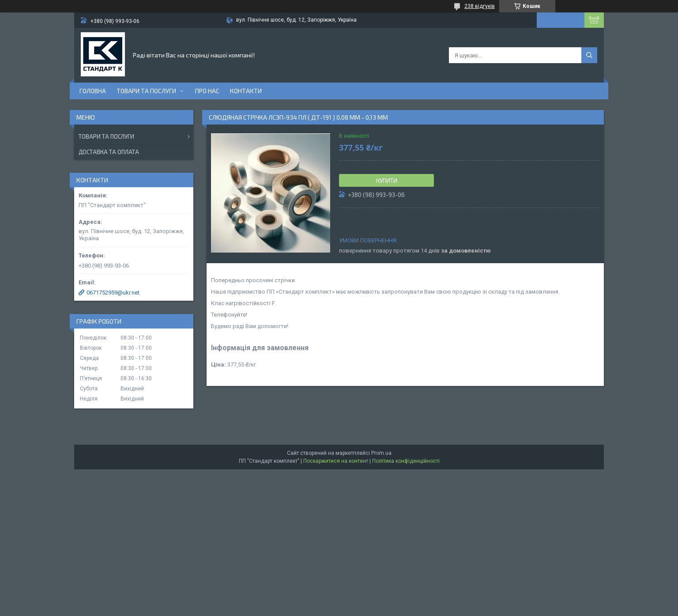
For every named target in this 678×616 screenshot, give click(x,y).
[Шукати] (589, 55)
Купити (387, 181)
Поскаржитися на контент (336, 461)
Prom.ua (381, 453)
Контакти (246, 91)
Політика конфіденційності (406, 461)
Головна (93, 91)
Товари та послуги (146, 91)
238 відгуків (480, 6)
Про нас (207, 91)
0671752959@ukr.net (113, 293)
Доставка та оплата (109, 152)
